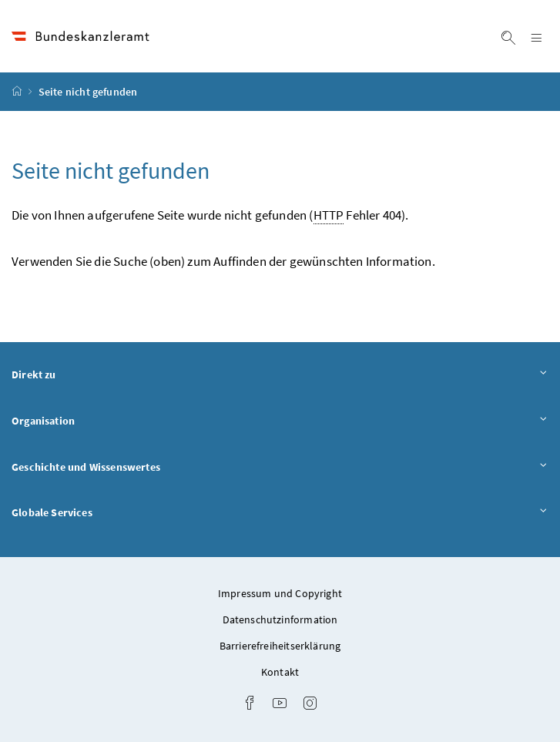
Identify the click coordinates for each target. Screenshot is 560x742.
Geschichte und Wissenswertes (280, 467)
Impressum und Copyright (280, 593)
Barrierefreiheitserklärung (280, 646)
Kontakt (280, 672)
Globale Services (280, 512)
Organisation (280, 420)
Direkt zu (280, 374)
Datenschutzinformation (280, 619)
